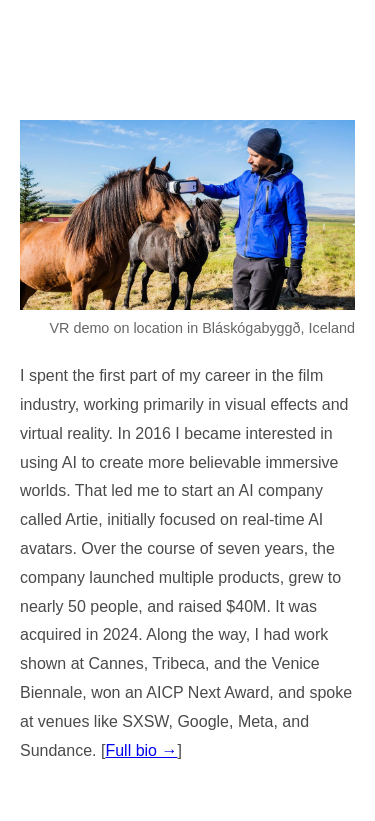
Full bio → (141, 750)
